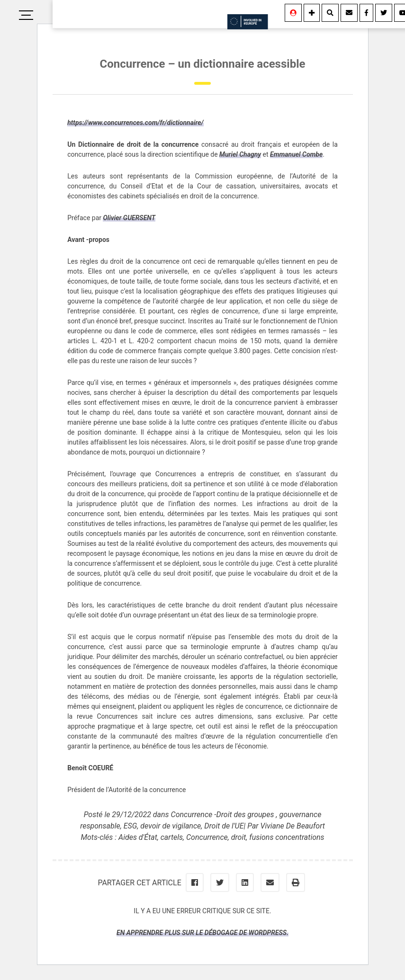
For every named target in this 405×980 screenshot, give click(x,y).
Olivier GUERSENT (129, 218)
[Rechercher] (330, 13)
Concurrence (207, 837)
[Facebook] (366, 13)
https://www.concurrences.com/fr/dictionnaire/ (135, 123)
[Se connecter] (293, 13)
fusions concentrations (287, 837)
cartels (172, 837)
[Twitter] (384, 13)
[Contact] (349, 13)
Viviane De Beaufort (293, 826)
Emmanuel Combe (296, 154)
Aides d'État (138, 837)
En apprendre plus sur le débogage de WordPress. (202, 933)
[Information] (312, 13)
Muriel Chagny (240, 154)
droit (239, 837)
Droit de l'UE (224, 826)
